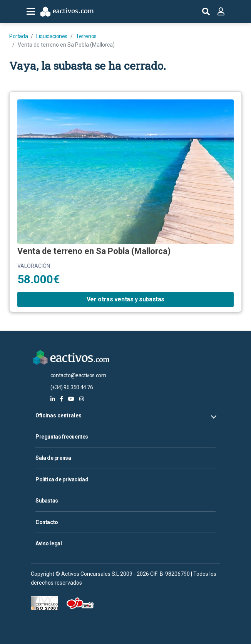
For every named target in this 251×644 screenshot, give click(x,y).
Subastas (47, 501)
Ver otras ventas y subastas (125, 299)
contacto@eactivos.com (78, 375)
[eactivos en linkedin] (53, 399)
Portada (18, 36)
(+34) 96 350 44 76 (72, 387)
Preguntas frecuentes (62, 437)
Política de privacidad (62, 479)
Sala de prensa (53, 458)
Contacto (47, 522)
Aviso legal (49, 543)
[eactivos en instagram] (82, 399)
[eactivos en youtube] (71, 399)
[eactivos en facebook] (61, 399)
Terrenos (86, 36)
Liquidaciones (52, 36)
